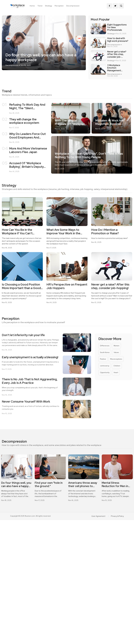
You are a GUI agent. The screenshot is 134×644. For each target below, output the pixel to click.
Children (117, 371)
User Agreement (99, 522)
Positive (103, 364)
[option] (44, 46)
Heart (115, 378)
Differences (104, 350)
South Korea (105, 357)
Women (116, 350)
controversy (105, 371)
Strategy (48, 6)
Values (116, 357)
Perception (59, 6)
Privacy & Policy (118, 522)
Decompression (73, 6)
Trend (40, 6)
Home (32, 6)
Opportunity (105, 378)
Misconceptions (116, 364)
